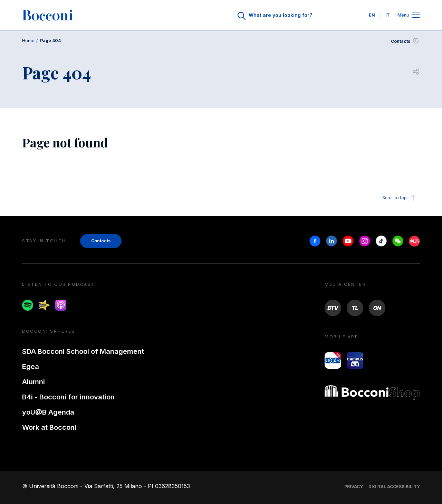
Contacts (405, 41)
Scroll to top (400, 198)
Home (28, 41)
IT (388, 15)
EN (372, 15)
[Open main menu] (416, 15)
